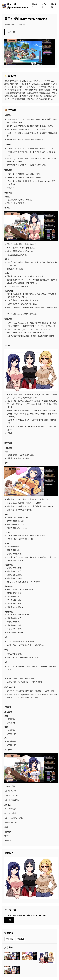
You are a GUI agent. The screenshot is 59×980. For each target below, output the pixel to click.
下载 (9, 920)
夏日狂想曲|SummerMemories (15, 6)
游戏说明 (35, 6)
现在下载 (54, 6)
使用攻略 (44, 6)
